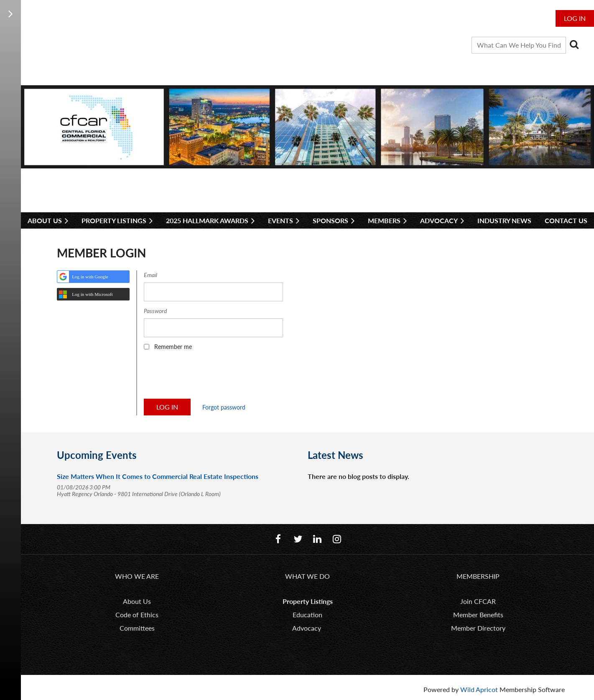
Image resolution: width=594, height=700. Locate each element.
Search (574, 44)
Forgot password (224, 407)
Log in (575, 18)
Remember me (173, 347)
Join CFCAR (478, 601)
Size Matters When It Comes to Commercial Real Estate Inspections (158, 476)
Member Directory (478, 628)
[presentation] (207, 377)
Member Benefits (478, 615)
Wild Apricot (479, 689)
